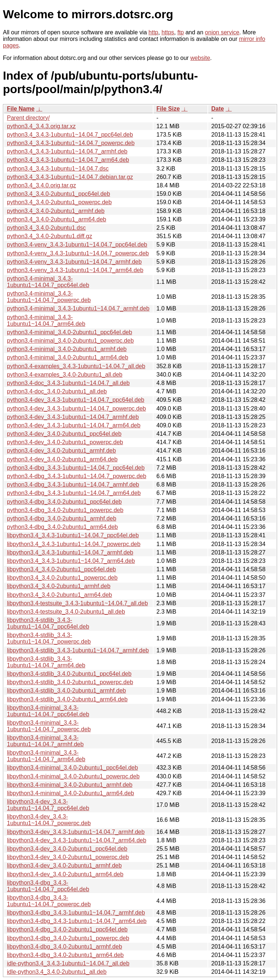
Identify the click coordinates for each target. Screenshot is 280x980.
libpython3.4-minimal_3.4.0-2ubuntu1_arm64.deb (71, 793)
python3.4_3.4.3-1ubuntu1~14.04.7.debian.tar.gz (70, 177)
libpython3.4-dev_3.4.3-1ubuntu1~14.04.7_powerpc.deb (49, 820)
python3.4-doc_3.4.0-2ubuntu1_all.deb (57, 391)
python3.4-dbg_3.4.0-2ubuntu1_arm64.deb (62, 527)
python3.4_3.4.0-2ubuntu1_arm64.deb (57, 219)
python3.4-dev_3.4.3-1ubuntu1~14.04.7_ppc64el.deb (76, 400)
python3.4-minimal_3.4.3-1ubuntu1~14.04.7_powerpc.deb (49, 297)
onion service (222, 32)
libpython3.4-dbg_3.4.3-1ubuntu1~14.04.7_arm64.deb (77, 921)
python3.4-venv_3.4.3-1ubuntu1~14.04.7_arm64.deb (75, 270)
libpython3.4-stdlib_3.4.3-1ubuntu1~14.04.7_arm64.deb (46, 662)
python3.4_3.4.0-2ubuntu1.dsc (46, 228)
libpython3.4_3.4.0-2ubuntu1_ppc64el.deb (61, 569)
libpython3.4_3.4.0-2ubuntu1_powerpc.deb (62, 578)
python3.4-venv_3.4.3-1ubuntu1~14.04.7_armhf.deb (74, 262)
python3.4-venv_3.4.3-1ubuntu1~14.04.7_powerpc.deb (78, 253)
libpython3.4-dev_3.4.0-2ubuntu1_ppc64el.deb (67, 849)
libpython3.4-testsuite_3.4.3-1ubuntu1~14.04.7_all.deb (77, 603)
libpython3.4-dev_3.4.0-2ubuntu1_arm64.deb (65, 874)
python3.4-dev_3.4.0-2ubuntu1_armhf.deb (61, 451)
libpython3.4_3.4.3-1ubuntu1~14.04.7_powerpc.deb (74, 544)
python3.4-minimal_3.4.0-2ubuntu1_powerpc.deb (70, 341)
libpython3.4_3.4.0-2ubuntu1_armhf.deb (59, 586)
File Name (21, 109)
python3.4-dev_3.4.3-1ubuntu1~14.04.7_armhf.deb (73, 417)
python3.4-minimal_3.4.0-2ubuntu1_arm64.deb (68, 357)
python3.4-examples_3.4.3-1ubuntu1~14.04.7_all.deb (76, 366)
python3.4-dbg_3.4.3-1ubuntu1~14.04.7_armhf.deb (73, 485)
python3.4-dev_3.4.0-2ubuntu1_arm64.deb (62, 459)
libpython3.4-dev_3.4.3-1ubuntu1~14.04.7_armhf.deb (76, 832)
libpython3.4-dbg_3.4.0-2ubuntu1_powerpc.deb (68, 938)
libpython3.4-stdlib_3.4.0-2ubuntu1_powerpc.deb (70, 682)
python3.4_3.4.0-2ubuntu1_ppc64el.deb (59, 194)
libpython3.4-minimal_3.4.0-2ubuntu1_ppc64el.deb (72, 768)
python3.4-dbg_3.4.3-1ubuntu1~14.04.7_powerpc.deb (77, 476)
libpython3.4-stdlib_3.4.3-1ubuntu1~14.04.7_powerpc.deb (49, 638)
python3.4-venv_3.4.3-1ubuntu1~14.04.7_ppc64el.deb (77, 245)
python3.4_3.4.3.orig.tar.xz (41, 126)
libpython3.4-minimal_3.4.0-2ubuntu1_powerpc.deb (73, 776)
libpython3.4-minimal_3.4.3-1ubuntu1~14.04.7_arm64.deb (46, 756)
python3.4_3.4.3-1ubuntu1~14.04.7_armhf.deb (67, 151)
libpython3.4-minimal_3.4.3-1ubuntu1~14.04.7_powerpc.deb (49, 726)
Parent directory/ (28, 118)
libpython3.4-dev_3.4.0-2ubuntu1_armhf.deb (64, 865)
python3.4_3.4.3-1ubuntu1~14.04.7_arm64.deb (68, 160)
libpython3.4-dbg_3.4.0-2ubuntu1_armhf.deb (65, 947)
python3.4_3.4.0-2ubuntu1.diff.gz (50, 236)
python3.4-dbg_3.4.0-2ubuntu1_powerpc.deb (65, 510)
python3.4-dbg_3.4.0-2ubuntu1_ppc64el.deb (64, 502)
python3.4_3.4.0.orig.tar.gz (41, 185)
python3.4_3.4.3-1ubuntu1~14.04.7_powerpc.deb (71, 143)
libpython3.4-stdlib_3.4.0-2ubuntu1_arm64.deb (67, 699)
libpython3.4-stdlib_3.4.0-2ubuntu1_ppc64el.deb (69, 674)
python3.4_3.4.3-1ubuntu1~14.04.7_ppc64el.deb (70, 135)
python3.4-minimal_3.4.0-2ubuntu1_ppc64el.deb (69, 332)
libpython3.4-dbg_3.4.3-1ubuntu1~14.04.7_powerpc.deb (49, 901)
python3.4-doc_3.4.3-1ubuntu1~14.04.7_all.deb (68, 383)
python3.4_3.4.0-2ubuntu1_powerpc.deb (59, 202)
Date (217, 109)
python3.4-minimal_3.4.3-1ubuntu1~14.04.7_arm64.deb (46, 321)
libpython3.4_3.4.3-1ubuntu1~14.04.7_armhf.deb (70, 552)
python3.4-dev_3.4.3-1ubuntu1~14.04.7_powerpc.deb (76, 409)
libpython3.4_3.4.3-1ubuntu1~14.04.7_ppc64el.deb (73, 535)
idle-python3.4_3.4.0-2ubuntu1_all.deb (57, 972)
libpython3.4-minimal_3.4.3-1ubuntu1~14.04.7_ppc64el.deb (48, 711)
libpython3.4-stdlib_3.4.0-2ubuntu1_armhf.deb (66, 691)
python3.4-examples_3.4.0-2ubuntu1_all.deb (65, 375)
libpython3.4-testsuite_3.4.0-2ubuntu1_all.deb (66, 612)
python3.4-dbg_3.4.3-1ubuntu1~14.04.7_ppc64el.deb (76, 468)
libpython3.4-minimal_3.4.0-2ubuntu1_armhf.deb (70, 785)
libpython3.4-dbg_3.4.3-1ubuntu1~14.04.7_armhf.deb (76, 913)
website (200, 58)
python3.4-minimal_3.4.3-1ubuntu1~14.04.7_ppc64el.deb (48, 282)
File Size (168, 109)
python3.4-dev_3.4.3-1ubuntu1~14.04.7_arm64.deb (74, 425)
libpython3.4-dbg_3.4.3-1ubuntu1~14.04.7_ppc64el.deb (48, 886)
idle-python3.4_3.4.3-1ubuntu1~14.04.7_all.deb (68, 963)
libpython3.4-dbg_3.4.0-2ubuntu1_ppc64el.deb (67, 929)
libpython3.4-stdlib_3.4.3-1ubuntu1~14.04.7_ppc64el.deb (48, 623)
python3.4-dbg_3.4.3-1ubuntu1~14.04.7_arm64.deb (74, 493)
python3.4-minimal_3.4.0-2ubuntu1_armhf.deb (67, 349)
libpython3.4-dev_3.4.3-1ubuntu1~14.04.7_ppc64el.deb (48, 805)
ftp (180, 32)
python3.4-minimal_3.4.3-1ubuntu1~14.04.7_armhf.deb (78, 308)
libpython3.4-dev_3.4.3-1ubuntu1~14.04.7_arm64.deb (77, 840)
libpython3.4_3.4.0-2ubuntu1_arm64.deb (59, 595)
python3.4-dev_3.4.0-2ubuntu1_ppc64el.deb (64, 434)
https (168, 32)
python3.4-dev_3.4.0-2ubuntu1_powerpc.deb (65, 442)
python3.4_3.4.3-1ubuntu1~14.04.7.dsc (58, 169)
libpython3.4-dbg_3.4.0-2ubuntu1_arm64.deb (65, 955)
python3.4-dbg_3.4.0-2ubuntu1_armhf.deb (62, 518)
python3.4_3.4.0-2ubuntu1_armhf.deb (56, 211)
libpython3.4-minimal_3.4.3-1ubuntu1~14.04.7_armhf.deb (45, 741)
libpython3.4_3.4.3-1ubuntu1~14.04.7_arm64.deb (71, 561)
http (153, 32)
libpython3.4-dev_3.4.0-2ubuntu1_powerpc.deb (68, 857)
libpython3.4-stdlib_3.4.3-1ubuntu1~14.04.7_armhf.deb (78, 650)
